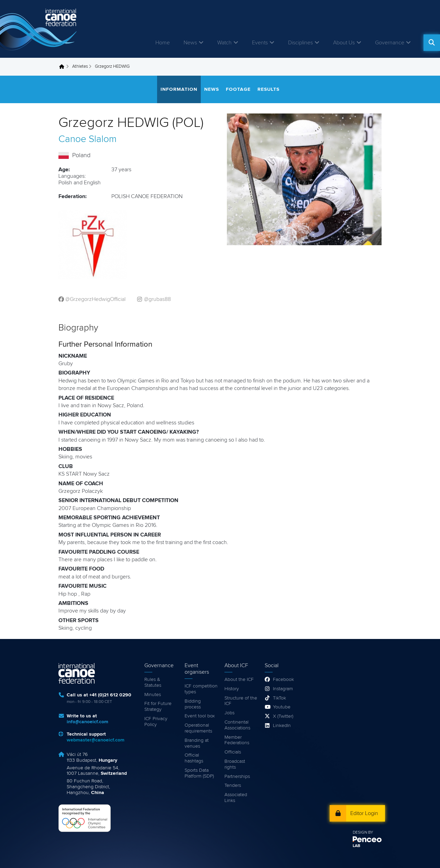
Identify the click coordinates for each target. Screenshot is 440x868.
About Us (344, 43)
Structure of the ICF (241, 701)
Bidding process (193, 704)
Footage (238, 89)
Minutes (153, 695)
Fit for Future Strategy (158, 707)
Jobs (229, 713)
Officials (233, 752)
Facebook (283, 680)
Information (179, 89)
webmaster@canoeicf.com (96, 740)
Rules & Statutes (153, 682)
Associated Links (236, 798)
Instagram (283, 689)
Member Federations (237, 740)
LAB (356, 846)
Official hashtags (194, 758)
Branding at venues (197, 743)
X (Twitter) (283, 716)
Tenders (233, 785)
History (232, 689)
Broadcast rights (235, 764)
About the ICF (239, 680)
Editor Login (364, 813)
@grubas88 (157, 299)
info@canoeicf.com (87, 722)
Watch (224, 43)
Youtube (282, 707)
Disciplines (300, 43)
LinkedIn (282, 726)
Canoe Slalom (87, 139)
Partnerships (237, 777)
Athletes (80, 67)
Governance (390, 43)
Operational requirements (198, 728)
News (190, 43)
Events (260, 43)
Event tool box (200, 716)
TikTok (279, 698)
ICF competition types (201, 689)
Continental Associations (237, 725)
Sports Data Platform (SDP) (199, 773)
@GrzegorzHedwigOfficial (95, 299)
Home (163, 43)
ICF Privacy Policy (156, 722)
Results (268, 89)
